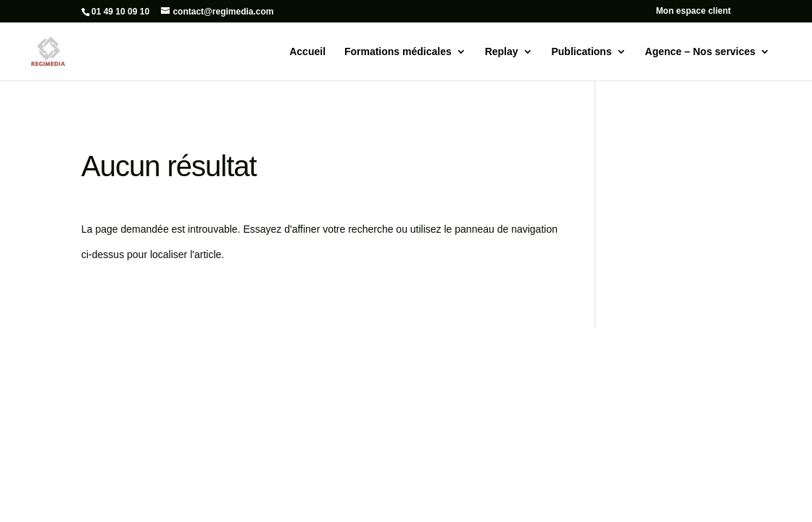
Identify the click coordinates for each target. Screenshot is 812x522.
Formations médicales (398, 52)
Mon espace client (693, 11)
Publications (581, 52)
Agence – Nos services (701, 52)
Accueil (307, 52)
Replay (502, 52)
